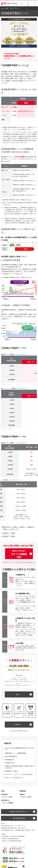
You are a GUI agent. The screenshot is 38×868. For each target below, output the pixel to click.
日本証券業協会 (5, 836)
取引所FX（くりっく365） (7, 796)
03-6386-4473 (24, 670)
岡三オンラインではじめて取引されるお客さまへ (20, 562)
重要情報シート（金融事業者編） (16, 753)
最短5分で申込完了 (19, 554)
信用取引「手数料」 (10, 533)
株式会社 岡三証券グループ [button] (19, 812)
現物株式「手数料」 (10, 536)
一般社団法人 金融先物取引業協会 (10, 839)
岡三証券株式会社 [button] (19, 818)
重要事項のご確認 (11, 771)
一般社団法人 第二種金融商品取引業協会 (11, 841)
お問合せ (17, 724)
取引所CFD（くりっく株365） (8, 802)
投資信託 (23, 791)
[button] (31, 711)
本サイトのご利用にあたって (15, 778)
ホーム (3, 8)
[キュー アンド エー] (19, 694)
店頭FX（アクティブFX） (26, 796)
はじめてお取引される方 (20, 731)
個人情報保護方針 (11, 756)
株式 (7, 8)
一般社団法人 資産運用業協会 (17, 836)
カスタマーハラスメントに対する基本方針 (19, 774)
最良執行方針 (10, 763)
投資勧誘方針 (10, 760)
